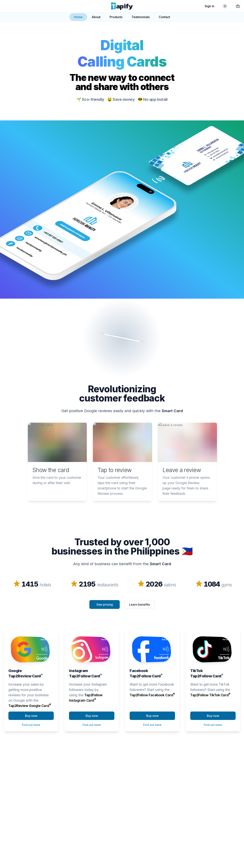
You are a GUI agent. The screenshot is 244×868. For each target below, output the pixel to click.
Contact (164, 17)
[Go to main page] (122, 6)
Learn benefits (139, 604)
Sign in (209, 6)
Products (116, 17)
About (96, 17)
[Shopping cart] (238, 6)
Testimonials (141, 17)
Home (78, 17)
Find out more (31, 725)
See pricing (105, 604)
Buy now (31, 716)
